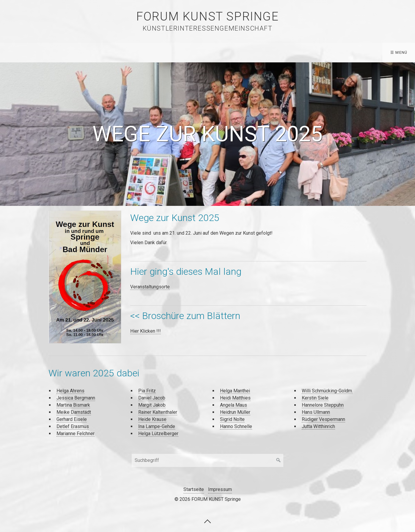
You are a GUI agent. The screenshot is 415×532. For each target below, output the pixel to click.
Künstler (59, 52)
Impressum (220, 489)
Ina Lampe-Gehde (157, 426)
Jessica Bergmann (76, 398)
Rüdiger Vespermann (323, 419)
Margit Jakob (152, 405)
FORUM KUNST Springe (207, 16)
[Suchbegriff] (207, 460)
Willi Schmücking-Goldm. (327, 391)
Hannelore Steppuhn (323, 405)
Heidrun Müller (235, 412)
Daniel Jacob (152, 398)
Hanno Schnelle (236, 426)
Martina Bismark (73, 405)
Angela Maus (234, 405)
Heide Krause (152, 419)
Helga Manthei (235, 391)
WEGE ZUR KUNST (104, 52)
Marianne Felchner (76, 434)
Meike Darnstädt (74, 412)
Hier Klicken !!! (146, 331)
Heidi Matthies (235, 398)
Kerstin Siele (315, 398)
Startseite (21, 52)
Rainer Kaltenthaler (158, 412)
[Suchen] (279, 460)
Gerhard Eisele (72, 419)
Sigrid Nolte (232, 419)
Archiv (146, 52)
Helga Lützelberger (158, 434)
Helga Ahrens (70, 391)
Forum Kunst (184, 52)
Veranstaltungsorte (150, 287)
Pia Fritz (147, 391)
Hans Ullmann (316, 412)
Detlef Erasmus (73, 426)
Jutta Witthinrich (318, 426)
